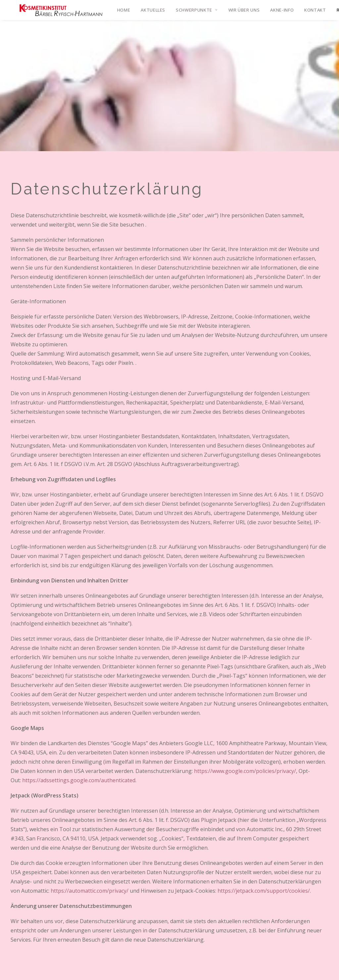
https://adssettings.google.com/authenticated (79, 780)
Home (124, 10)
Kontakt (315, 10)
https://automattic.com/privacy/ (90, 891)
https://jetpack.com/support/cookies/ (264, 891)
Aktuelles (153, 10)
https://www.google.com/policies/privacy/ (245, 771)
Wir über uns (244, 10)
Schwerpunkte (197, 10)
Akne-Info (282, 10)
